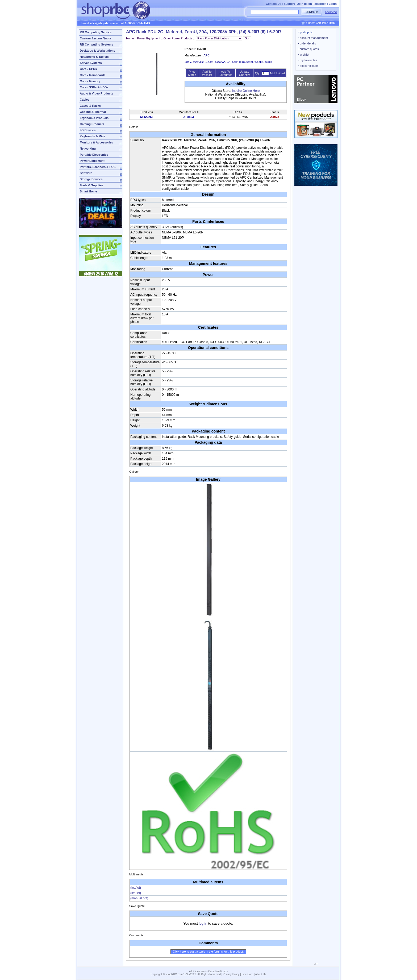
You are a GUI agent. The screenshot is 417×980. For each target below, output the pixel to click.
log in (203, 923)
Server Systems (91, 63)
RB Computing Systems (96, 44)
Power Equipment (92, 161)
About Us (261, 974)
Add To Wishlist (207, 73)
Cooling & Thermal (93, 112)
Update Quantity (245, 73)
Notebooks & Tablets (94, 57)
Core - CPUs (88, 69)
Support (289, 4)
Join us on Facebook (312, 4)
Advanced (331, 12)
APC (207, 55)
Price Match (192, 73)
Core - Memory (90, 81)
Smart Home (88, 191)
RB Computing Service (96, 32)
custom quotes (308, 49)
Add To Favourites (225, 73)
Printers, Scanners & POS (98, 167)
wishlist (304, 55)
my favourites (308, 60)
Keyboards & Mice (92, 136)
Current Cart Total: (321, 23)
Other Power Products (178, 38)
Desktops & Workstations (97, 51)
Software (86, 173)
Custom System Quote (95, 38)
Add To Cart (277, 73)
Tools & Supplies (91, 185)
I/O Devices (88, 130)
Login (333, 4)
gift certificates (308, 66)
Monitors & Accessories (96, 142)
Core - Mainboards (93, 75)
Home (130, 38)
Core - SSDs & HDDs (94, 87)
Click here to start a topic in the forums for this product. (208, 952)
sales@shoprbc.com (103, 23)
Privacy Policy (231, 974)
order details (307, 43)
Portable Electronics (94, 155)
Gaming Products (92, 124)
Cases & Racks (90, 106)
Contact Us (273, 4)
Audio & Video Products (97, 93)
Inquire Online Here (246, 91)
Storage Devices (91, 179)
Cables (85, 100)
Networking (88, 149)
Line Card (247, 974)
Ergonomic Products (94, 118)
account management (313, 38)
